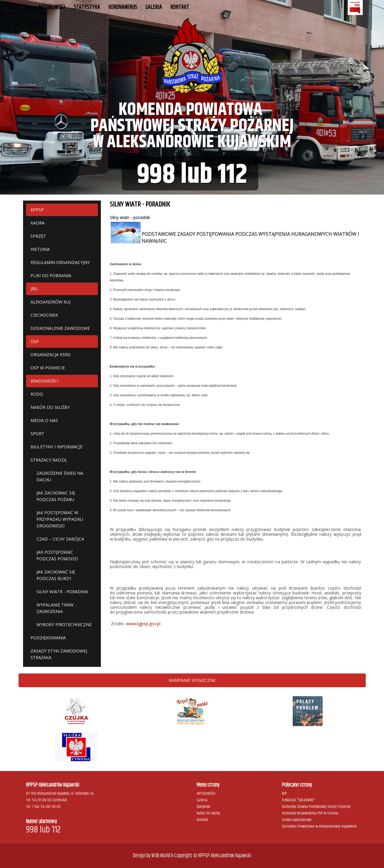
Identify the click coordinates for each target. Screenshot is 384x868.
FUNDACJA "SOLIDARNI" (298, 800)
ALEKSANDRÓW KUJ (50, 302)
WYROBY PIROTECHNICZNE (64, 625)
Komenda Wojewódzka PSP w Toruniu (310, 813)
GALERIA (154, 7)
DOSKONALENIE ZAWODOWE (60, 328)
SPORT (37, 434)
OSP (35, 341)
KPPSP (37, 210)
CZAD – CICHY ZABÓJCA (60, 539)
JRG (34, 289)
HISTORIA (40, 249)
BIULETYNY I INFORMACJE (57, 447)
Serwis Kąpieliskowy (297, 820)
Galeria (202, 800)
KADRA (38, 223)
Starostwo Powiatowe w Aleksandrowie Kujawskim (319, 826)
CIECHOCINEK (44, 315)
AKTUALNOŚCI (52, 7)
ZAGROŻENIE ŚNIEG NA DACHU (60, 476)
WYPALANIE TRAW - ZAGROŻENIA (56, 608)
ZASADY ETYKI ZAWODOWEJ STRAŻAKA (59, 654)
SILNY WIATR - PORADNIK (62, 592)
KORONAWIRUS (123, 7)
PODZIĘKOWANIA (48, 638)
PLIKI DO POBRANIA (51, 276)
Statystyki (204, 807)
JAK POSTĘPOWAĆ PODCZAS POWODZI (57, 555)
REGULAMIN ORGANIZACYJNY (60, 262)
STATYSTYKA (87, 7)
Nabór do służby (208, 813)
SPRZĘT (38, 236)
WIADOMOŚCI (44, 381)
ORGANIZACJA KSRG (51, 355)
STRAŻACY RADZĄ (48, 460)
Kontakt (180, 7)
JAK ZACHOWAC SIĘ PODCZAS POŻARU (56, 496)
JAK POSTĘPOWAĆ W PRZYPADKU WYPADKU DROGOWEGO (60, 519)
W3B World (161, 856)
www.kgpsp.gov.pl (143, 624)
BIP (284, 793)
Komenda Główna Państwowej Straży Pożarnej (316, 807)
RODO (37, 394)
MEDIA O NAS (44, 420)
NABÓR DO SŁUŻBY (50, 407)
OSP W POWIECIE (48, 368)
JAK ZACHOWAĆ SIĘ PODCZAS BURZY (56, 575)
